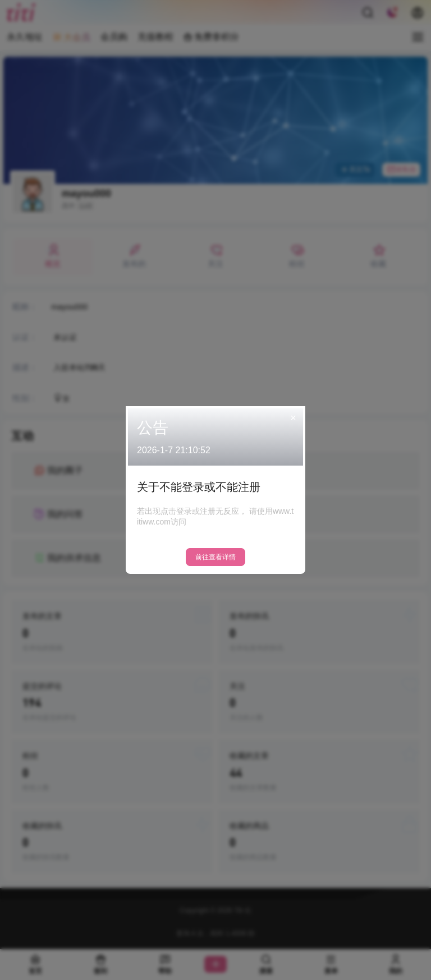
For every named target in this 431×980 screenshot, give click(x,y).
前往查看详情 (215, 557)
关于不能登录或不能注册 (199, 487)
